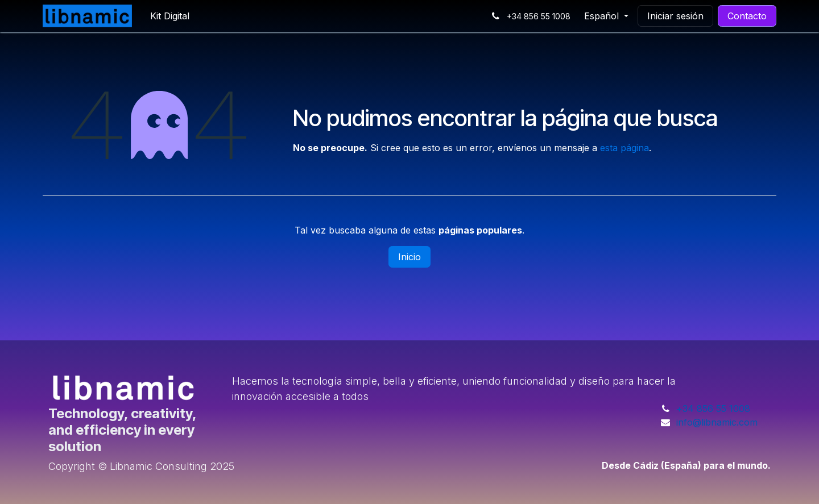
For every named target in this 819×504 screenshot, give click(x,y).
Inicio (409, 257)
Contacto (747, 16)
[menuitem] (170, 16)
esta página (624, 148)
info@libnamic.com (717, 422)
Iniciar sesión (675, 16)
